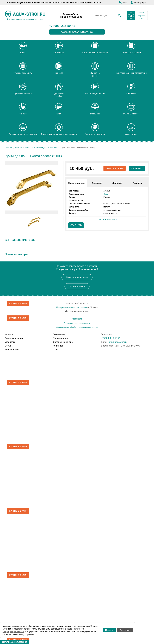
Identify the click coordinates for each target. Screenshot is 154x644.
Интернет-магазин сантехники (72, 307)
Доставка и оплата (50, 2)
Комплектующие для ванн (46, 148)
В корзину (137, 168)
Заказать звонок (77, 286)
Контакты (75, 2)
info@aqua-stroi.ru (118, 342)
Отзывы (9, 346)
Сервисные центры (63, 342)
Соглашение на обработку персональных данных (77, 327)
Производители (61, 338)
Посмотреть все (107, 220)
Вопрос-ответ (12, 350)
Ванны (28, 148)
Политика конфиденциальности (77, 323)
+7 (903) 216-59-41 (62, 26)
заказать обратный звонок (77, 32)
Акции (20, 2)
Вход (125, 2)
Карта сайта (77, 319)
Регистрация (140, 2)
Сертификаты (87, 2)
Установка (64, 2)
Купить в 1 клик (115, 168)
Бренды (36, 2)
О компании (11, 2)
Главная (8, 148)
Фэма (106, 194)
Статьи (98, 2)
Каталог (28, 2)
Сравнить (76, 225)
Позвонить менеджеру (77, 277)
